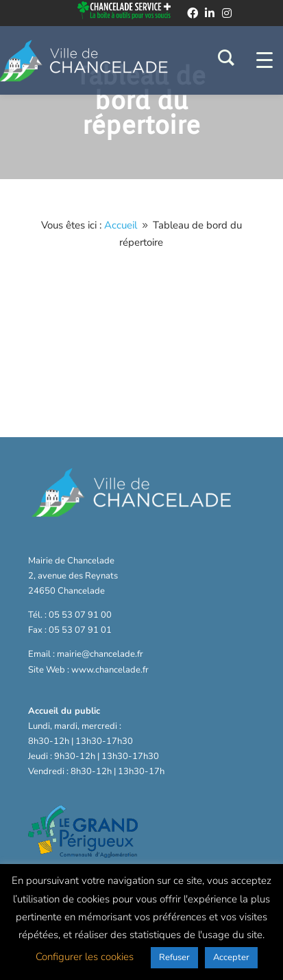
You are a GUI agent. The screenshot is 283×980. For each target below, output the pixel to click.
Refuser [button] (174, 957)
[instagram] (227, 13)
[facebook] (193, 13)
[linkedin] (210, 13)
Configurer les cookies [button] (85, 957)
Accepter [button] (231, 957)
